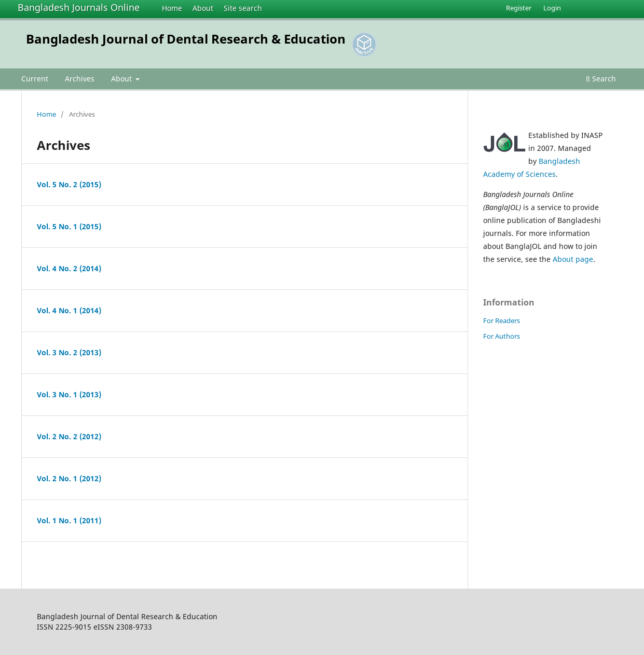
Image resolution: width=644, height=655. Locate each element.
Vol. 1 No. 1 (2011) (69, 520)
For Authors (502, 336)
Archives (80, 79)
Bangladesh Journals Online (79, 7)
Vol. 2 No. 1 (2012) (69, 478)
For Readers (502, 320)
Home (172, 8)
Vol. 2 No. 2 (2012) (69, 436)
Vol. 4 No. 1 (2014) (69, 310)
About (203, 8)
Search (601, 79)
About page (573, 259)
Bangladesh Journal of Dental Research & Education (186, 39)
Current (35, 79)
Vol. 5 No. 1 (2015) (69, 226)
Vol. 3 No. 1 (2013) (69, 394)
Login (552, 8)
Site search (243, 8)
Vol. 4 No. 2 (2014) (69, 268)
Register (519, 8)
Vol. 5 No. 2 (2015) (69, 184)
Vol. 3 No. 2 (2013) (69, 352)
